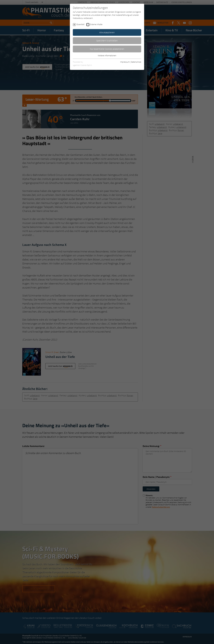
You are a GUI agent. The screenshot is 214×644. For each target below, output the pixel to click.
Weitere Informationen (107, 55)
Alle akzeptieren (107, 32)
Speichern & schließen (107, 41)
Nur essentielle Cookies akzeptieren (107, 49)
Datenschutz (136, 62)
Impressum (125, 62)
